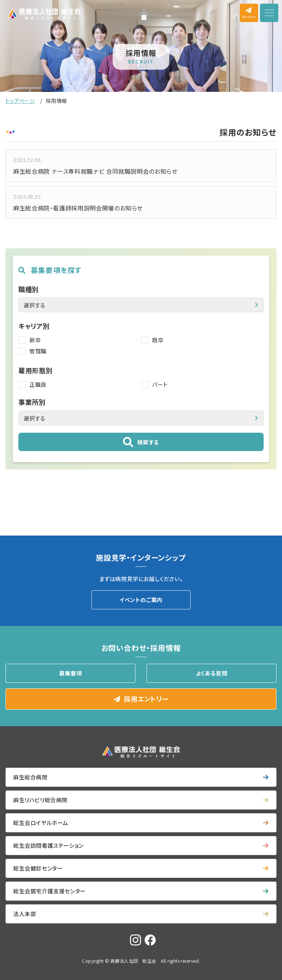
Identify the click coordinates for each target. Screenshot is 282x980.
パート (160, 384)
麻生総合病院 (30, 777)
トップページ (20, 101)
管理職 (38, 351)
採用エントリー (146, 699)
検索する (148, 442)
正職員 (38, 384)
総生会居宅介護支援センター (50, 891)
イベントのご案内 (141, 600)
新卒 (35, 340)
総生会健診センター (38, 868)
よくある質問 (212, 673)
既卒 (158, 340)
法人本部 (25, 914)
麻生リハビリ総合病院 (40, 800)
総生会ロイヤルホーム (41, 823)
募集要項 (70, 673)
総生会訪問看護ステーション (48, 845)
